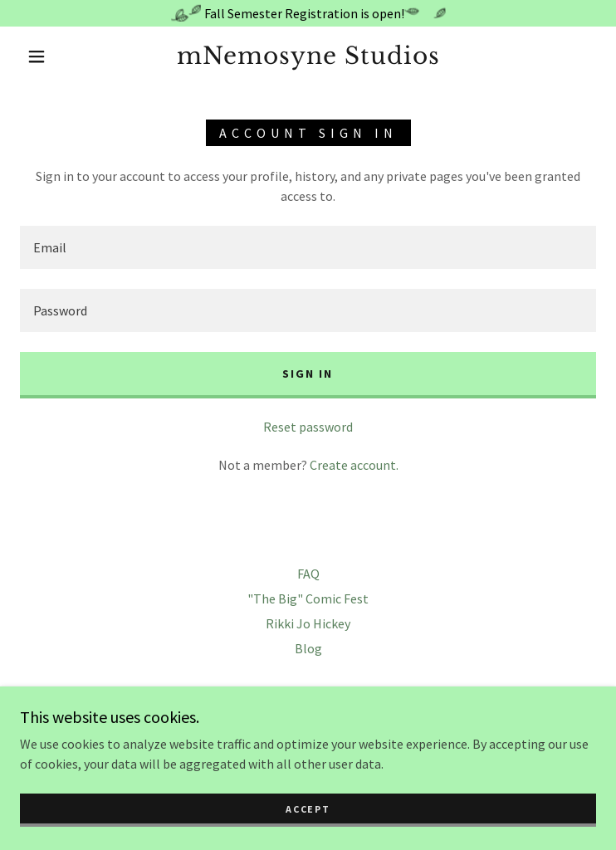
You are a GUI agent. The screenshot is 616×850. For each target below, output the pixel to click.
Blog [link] (308, 648)
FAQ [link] (308, 574)
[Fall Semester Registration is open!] (308, 13)
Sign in (308, 374)
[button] (49, 56)
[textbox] (308, 247)
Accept (308, 809)
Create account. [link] (354, 465)
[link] (308, 56)
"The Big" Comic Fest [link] (308, 598)
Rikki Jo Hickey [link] (308, 623)
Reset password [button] (308, 427)
